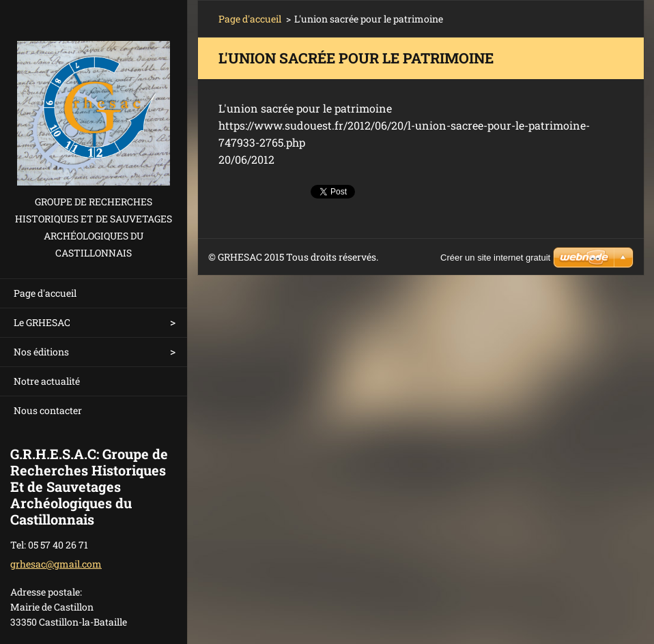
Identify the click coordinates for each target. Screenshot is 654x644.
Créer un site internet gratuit (495, 258)
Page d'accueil (45, 293)
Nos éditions (41, 352)
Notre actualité (47, 381)
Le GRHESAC (42, 322)
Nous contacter (48, 410)
